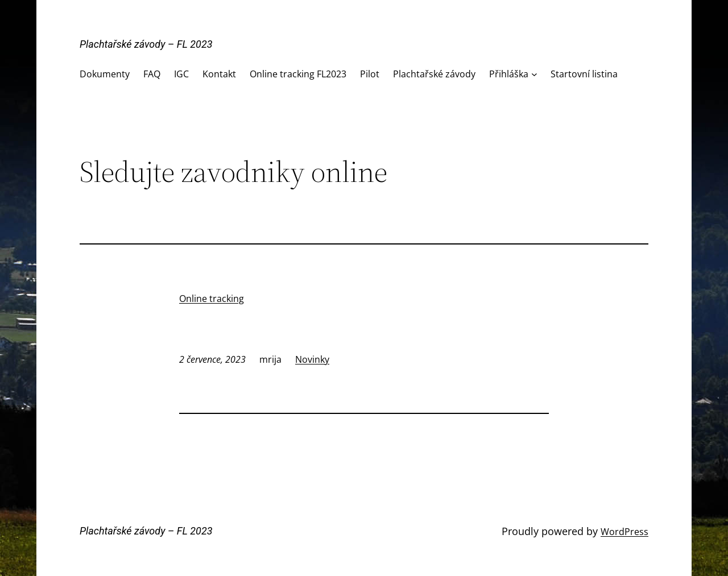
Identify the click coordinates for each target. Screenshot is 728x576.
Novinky (312, 359)
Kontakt (219, 74)
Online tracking (212, 299)
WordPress (624, 532)
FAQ (152, 74)
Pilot (370, 74)
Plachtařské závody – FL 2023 (146, 44)
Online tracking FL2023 (298, 74)
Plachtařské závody (434, 74)
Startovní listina (584, 74)
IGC (181, 74)
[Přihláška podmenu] (534, 74)
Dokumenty (105, 74)
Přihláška (509, 74)
